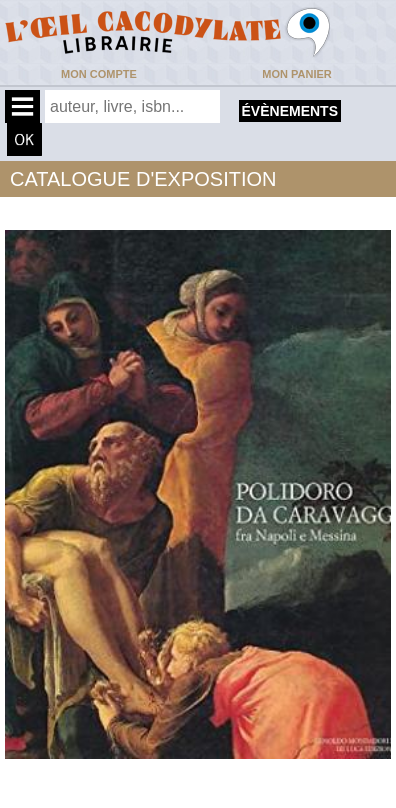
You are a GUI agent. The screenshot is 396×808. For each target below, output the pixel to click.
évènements (290, 111)
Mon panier (296, 74)
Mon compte (99, 74)
